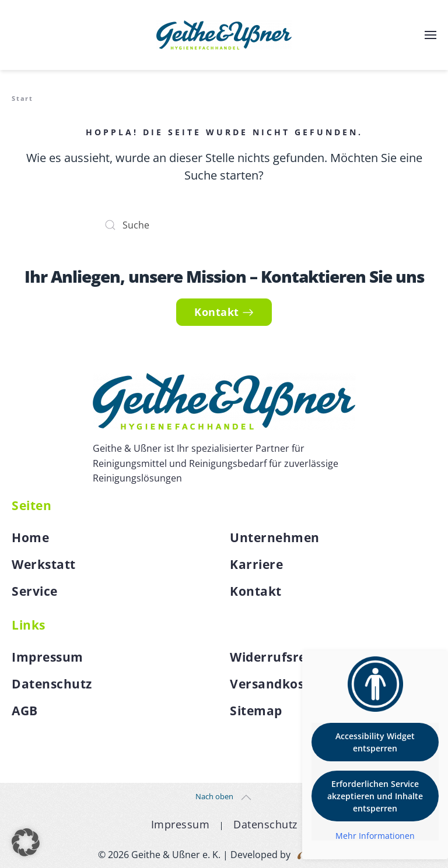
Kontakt (224, 312)
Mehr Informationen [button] (375, 836)
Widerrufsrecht (278, 657)
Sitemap (256, 711)
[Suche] (224, 225)
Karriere (256, 564)
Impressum (48, 657)
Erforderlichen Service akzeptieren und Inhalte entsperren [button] (375, 796)
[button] (430, 35)
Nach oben (214, 796)
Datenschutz (52, 684)
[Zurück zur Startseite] (224, 35)
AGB (25, 711)
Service (35, 591)
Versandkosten (278, 684)
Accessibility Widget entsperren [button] (375, 742)
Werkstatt (44, 564)
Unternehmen (275, 537)
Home (30, 537)
